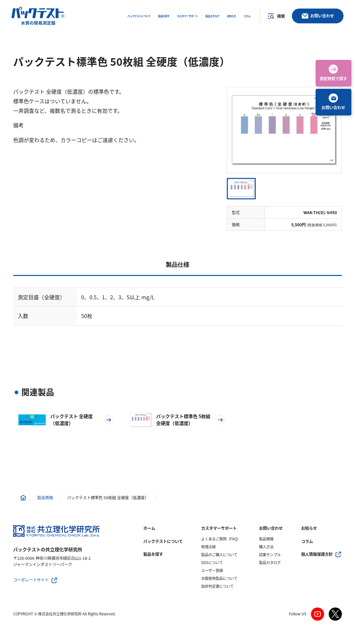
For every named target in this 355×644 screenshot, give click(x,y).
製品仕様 (177, 265)
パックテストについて (163, 541)
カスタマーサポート (219, 528)
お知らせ (309, 528)
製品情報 (266, 539)
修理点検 (208, 547)
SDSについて (212, 563)
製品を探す (153, 554)
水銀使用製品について (219, 578)
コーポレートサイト (31, 580)
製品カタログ (270, 563)
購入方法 (266, 547)
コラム (307, 541)
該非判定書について (217, 586)
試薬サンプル (270, 555)
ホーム (149, 528)
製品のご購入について (219, 555)
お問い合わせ (271, 528)
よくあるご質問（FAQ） (221, 539)
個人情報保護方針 (317, 554)
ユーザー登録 (212, 570)
